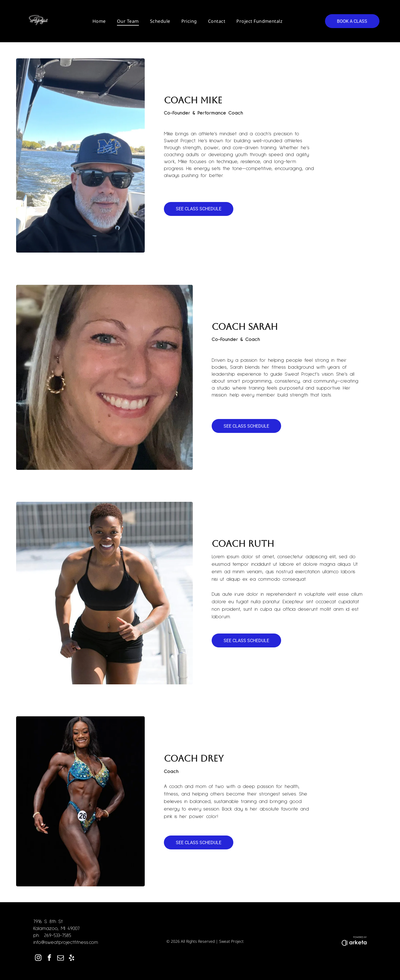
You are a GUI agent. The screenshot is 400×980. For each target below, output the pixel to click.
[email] (60, 958)
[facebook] (49, 958)
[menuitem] (99, 21)
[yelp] (72, 958)
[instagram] (38, 958)
